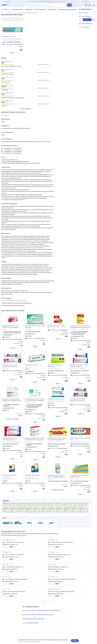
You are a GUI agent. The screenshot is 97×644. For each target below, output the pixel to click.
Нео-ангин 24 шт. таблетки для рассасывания (55, 366)
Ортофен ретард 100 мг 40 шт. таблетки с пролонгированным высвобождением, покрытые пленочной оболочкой (35, 400)
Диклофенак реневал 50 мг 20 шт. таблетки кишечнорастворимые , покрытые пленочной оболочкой (11, 327)
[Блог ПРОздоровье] (95, 17)
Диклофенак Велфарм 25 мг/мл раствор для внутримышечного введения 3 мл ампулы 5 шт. (35, 439)
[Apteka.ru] (6, 5)
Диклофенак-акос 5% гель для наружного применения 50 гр (10, 366)
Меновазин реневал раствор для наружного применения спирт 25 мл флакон (57, 476)
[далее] (89, 508)
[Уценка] (90, 5)
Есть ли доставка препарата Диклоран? (46, 619)
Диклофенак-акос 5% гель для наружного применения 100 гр (78, 400)
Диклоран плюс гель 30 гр (9, 36)
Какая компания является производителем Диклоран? (46, 615)
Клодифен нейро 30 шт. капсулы (56, 399)
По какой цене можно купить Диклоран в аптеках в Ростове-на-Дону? (46, 610)
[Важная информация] (95, 25)
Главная (3, 13)
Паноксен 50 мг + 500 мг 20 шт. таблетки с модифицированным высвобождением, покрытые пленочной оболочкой (80, 327)
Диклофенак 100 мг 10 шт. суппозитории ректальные (35, 327)
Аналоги (87, 20)
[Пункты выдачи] (95, 28)
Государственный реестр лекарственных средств (14, 301)
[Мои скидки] (95, 14)
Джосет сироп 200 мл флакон (10, 475)
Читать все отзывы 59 (26, 109)
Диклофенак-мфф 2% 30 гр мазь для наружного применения (79, 366)
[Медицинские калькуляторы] (95, 21)
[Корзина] (94, 5)
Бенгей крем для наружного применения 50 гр (80, 439)
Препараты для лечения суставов (20, 13)
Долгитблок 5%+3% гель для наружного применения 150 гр (80, 476)
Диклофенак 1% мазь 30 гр (32, 365)
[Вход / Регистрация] (95, 10)
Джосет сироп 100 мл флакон (32, 475)
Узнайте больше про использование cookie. (29, 642)
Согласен (75, 641)
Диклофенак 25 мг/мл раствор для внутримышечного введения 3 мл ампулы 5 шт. (13, 400)
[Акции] (86, 5)
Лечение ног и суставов (9, 13)
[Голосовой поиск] (65, 5)
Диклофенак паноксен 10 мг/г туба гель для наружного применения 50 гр (57, 439)
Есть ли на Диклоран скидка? (46, 623)
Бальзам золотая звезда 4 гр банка (56, 326)
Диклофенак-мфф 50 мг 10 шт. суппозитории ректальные (10, 439)
